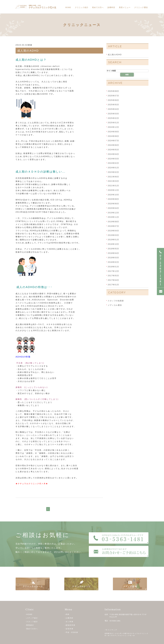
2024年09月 (113, 132)
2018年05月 (113, 249)
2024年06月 (113, 145)
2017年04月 (113, 280)
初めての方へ (98, 7)
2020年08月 (113, 199)
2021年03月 (113, 181)
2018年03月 (113, 258)
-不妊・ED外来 (71, 632)
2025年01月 (113, 123)
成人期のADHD (28, 51)
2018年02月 (113, 262)
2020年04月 (113, 208)
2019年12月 (113, 213)
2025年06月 (113, 100)
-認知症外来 (70, 625)
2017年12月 (113, 271)
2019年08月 (113, 222)
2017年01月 (113, 285)
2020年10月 (113, 195)
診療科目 (111, 7)
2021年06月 (113, 177)
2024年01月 (113, 168)
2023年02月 (113, 172)
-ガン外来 (69, 622)
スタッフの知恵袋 (116, 301)
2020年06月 (113, 204)
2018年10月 (113, 244)
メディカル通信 (115, 305)
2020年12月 (113, 190)
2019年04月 (113, 231)
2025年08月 (113, 91)
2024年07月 (113, 141)
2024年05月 (113, 150)
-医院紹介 (30, 625)
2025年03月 (113, 114)
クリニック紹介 (82, 7)
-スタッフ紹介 (32, 622)
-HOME (29, 614)
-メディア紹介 (32, 618)
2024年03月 (113, 159)
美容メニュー (125, 7)
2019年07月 (113, 226)
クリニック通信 (141, 7)
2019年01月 (113, 240)
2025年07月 (113, 96)
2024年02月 (113, 163)
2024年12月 (113, 127)
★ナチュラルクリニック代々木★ (32, 484)
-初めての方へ (32, 629)
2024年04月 (113, 154)
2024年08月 (113, 136)
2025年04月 (113, 109)
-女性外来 (69, 629)
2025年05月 (113, 105)
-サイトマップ (111, 630)
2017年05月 (113, 276)
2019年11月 (113, 217)
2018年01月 (113, 267)
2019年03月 (113, 235)
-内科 (67, 614)
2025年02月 (113, 118)
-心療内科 (69, 618)
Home (68, 7)
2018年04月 (113, 253)
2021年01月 (113, 186)
